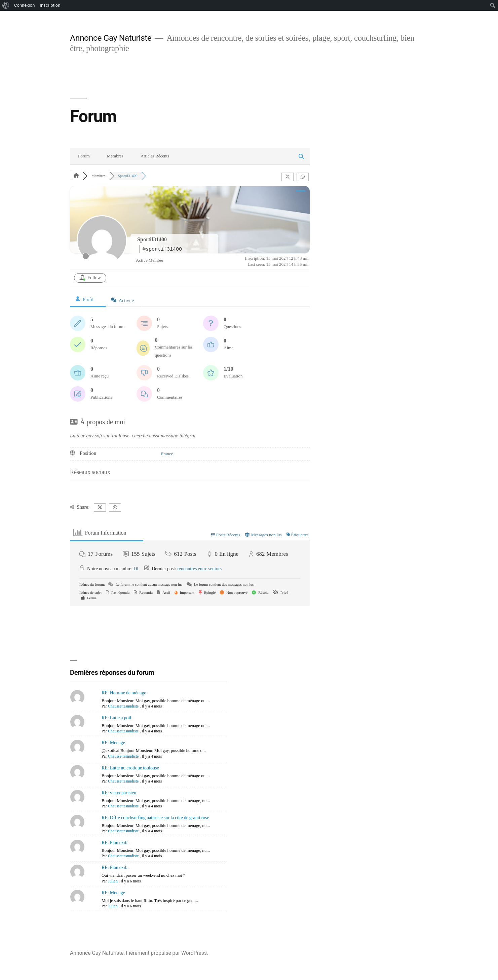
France (167, 454)
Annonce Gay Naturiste (111, 38)
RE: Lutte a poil (116, 718)
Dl (136, 569)
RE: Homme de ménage (124, 693)
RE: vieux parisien (119, 793)
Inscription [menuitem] (50, 5)
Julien (113, 881)
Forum (84, 156)
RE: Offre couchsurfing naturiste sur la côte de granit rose (155, 818)
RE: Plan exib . (116, 843)
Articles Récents (155, 156)
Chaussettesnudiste (123, 706)
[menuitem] (6, 5)
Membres (115, 156)
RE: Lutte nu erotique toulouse (130, 768)
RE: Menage (113, 743)
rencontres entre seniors (199, 569)
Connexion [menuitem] (24, 5)
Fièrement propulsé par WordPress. (167, 953)
